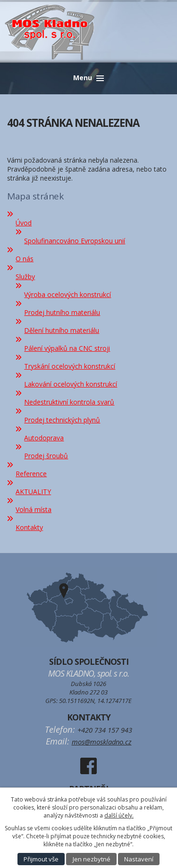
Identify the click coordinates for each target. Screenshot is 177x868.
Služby (25, 277)
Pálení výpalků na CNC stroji (67, 348)
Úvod (24, 223)
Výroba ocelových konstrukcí (67, 294)
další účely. (119, 815)
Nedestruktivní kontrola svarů (69, 402)
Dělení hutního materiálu (62, 330)
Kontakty (29, 527)
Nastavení (139, 859)
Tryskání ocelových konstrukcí (70, 366)
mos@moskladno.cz (102, 742)
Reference (31, 474)
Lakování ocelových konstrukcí (71, 384)
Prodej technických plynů (62, 420)
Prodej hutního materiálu (62, 312)
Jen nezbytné (92, 859)
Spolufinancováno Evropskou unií (75, 241)
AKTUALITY (33, 492)
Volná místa (34, 509)
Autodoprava (44, 438)
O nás (25, 259)
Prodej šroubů (46, 456)
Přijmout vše (41, 859)
